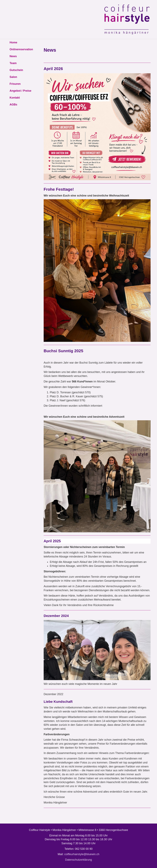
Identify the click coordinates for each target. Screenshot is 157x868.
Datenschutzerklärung (78, 860)
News (13, 56)
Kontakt (15, 98)
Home (13, 42)
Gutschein (16, 70)
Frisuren (15, 84)
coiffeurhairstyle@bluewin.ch (82, 854)
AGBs (13, 105)
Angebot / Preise (21, 91)
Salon (13, 77)
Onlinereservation (21, 49)
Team (13, 63)
